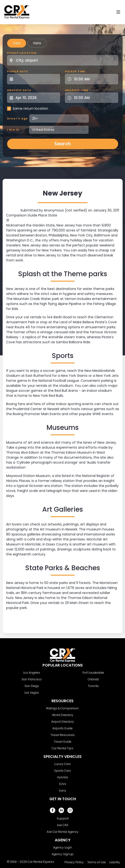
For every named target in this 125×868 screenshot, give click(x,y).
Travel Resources (63, 735)
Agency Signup (63, 854)
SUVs (62, 784)
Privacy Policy (74, 862)
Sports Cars (62, 771)
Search (62, 144)
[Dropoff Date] (36, 98)
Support (63, 818)
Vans (37, 43)
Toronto (93, 686)
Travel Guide (63, 742)
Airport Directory (63, 722)
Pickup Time (75, 71)
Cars (17, 43)
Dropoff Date (19, 90)
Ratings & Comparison (62, 708)
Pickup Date (18, 71)
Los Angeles (32, 673)
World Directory (63, 715)
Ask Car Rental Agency (63, 832)
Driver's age (17, 118)
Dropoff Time (77, 90)
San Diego (32, 686)
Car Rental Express (41, 862)
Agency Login (63, 847)
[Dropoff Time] (94, 98)
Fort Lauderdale (93, 673)
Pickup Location (22, 53)
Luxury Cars (62, 764)
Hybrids (63, 777)
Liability (115, 862)
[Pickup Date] (36, 79)
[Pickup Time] (94, 79)
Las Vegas (32, 693)
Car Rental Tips (62, 748)
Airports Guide (62, 728)
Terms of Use (97, 862)
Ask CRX (63, 825)
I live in (13, 130)
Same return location (30, 108)
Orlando (93, 679)
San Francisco (32, 679)
